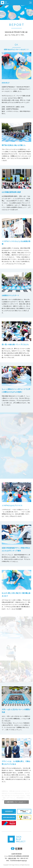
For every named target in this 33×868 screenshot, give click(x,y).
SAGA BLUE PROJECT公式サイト (5, 3)
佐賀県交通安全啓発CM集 (9, 817)
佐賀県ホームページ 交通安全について (24, 811)
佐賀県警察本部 (9, 811)
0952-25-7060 (12, 858)
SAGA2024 (9, 823)
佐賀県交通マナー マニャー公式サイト (24, 817)
